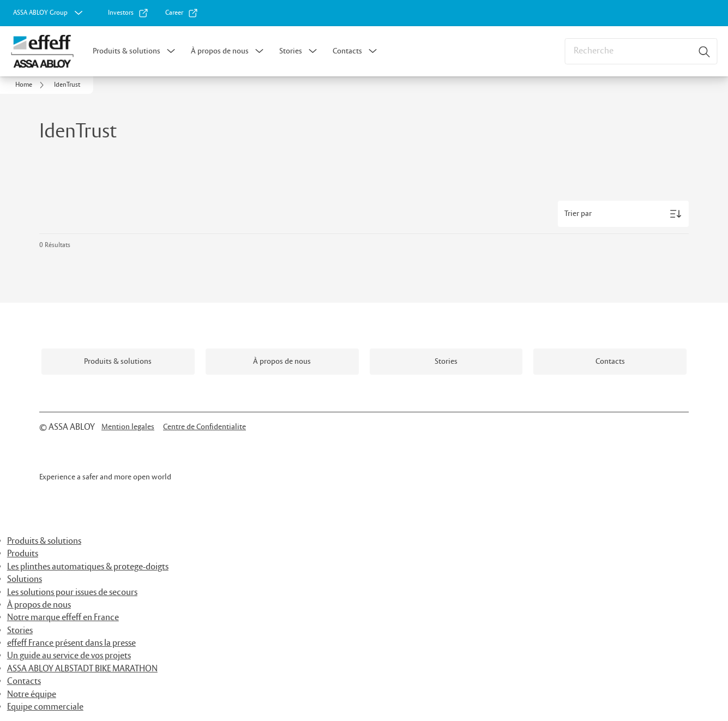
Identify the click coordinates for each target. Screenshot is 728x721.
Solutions (25, 579)
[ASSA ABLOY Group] (49, 13)
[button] (171, 51)
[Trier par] (623, 214)
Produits (23, 554)
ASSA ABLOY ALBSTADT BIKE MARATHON (82, 669)
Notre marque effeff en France (63, 618)
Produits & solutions (127, 51)
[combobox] (641, 51)
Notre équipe (32, 695)
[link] (128, 13)
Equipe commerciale (45, 707)
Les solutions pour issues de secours (72, 593)
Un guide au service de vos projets (69, 656)
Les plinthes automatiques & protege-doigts (88, 567)
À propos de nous (220, 51)
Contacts (347, 51)
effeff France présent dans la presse (71, 643)
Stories (291, 51)
